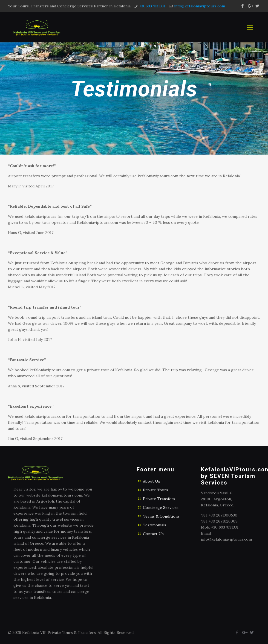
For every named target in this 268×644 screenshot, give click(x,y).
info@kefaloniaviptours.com (200, 6)
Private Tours (155, 490)
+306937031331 (152, 6)
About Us (152, 481)
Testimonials (155, 525)
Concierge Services (161, 507)
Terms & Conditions (161, 516)
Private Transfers (159, 499)
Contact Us (153, 534)
